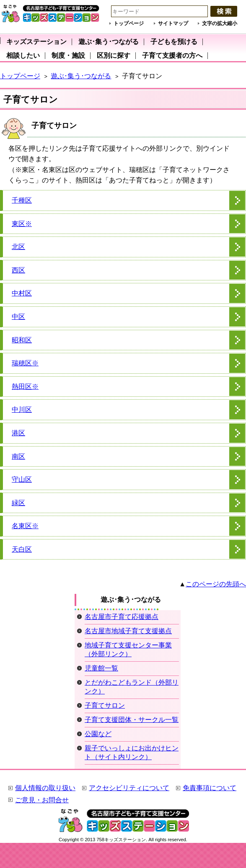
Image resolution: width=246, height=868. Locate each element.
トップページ (129, 23)
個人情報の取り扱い (45, 788)
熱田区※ (25, 386)
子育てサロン (105, 705)
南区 (18, 456)
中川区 (22, 410)
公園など (98, 734)
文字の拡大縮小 (220, 23)
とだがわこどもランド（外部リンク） (132, 687)
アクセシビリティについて (129, 788)
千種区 (22, 200)
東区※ (22, 224)
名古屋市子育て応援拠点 (122, 617)
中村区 (22, 293)
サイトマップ (173, 23)
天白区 (22, 549)
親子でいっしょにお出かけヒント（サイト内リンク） (132, 752)
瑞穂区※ (25, 363)
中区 (18, 317)
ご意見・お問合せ (42, 800)
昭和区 (22, 340)
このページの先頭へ (216, 584)
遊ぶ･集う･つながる (81, 76)
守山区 (22, 479)
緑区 (18, 503)
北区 (18, 247)
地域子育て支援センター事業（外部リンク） (128, 650)
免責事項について (210, 788)
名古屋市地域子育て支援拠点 (128, 631)
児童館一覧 (101, 668)
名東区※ (25, 526)
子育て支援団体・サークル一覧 (132, 720)
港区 (18, 433)
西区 (18, 270)
